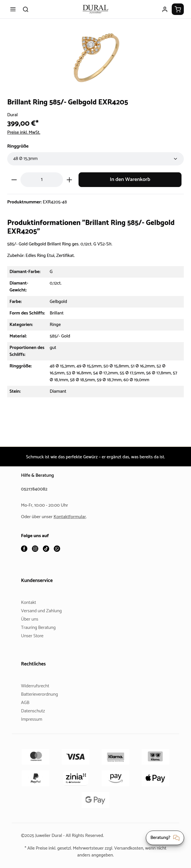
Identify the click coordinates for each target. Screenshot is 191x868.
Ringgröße (19, 146)
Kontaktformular (72, 517)
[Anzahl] (42, 180)
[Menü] (13, 9)
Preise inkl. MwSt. (25, 132)
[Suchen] (26, 9)
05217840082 (35, 490)
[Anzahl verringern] (14, 180)
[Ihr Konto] (165, 9)
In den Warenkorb (130, 180)
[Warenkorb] (178, 9)
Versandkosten (137, 848)
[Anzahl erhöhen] (69, 180)
